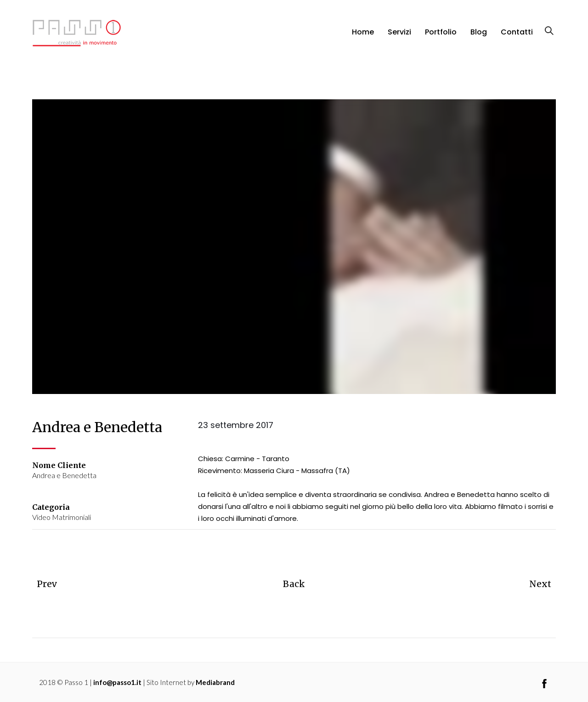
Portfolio (441, 38)
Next (538, 583)
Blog (479, 38)
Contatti (517, 38)
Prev (49, 583)
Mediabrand (215, 682)
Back (294, 583)
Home (363, 38)
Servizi (399, 38)
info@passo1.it (117, 682)
